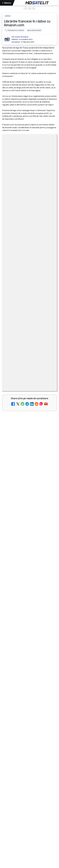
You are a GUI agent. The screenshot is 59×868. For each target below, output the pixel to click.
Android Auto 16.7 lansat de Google (23, 292)
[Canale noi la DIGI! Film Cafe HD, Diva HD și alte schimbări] (49, 275)
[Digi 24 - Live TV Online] (49, 465)
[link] (29, 277)
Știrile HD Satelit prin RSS (29, 781)
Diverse (8, 16)
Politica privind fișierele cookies (30, 821)
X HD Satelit (30, 767)
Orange (41, 796)
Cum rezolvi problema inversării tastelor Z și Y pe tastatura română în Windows (25, 384)
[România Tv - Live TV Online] (49, 447)
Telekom (49, 796)
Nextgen (32, 796)
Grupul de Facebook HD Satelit (29, 740)
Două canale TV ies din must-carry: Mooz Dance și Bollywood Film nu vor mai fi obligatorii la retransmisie (25, 315)
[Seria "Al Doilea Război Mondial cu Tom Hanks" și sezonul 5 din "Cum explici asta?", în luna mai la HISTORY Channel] (29, 554)
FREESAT (12, 796)
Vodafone (8, 799)
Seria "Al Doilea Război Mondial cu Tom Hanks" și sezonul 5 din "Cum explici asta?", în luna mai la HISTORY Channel (29, 534)
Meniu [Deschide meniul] (7, 3)
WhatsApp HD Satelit (30, 747)
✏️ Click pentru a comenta (15, 30)
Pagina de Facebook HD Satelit (29, 733)
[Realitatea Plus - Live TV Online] (49, 410)
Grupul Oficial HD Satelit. (16, 215)
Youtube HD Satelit (30, 754)
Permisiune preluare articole (30, 813)
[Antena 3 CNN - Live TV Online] (49, 428)
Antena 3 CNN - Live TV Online (25, 423)
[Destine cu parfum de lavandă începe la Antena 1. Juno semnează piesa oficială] (49, 342)
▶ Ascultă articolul (34, 30)
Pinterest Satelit (29, 774)
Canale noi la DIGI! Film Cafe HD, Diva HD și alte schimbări (26, 271)
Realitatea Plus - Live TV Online (25, 405)
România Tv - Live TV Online (24, 442)
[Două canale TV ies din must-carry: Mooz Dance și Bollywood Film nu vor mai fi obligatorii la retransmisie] (49, 317)
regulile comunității (39, 206)
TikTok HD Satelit (30, 761)
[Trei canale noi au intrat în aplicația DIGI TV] (49, 366)
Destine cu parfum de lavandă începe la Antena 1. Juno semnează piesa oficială (25, 340)
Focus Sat (22, 796)
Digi (5, 796)
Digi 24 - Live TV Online (21, 460)
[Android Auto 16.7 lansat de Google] (49, 296)
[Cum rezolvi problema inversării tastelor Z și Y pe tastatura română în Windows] (49, 386)
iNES (16, 799)
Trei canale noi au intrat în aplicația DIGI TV (23, 362)
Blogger (48, 832)
